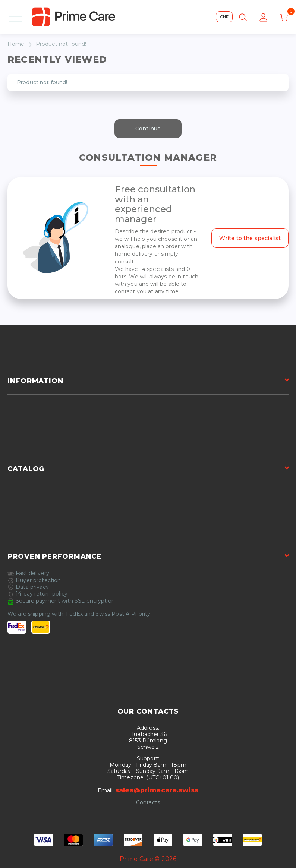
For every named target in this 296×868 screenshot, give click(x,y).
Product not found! (61, 44)
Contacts (148, 803)
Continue (148, 129)
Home (16, 44)
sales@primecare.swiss (157, 790)
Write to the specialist (250, 238)
